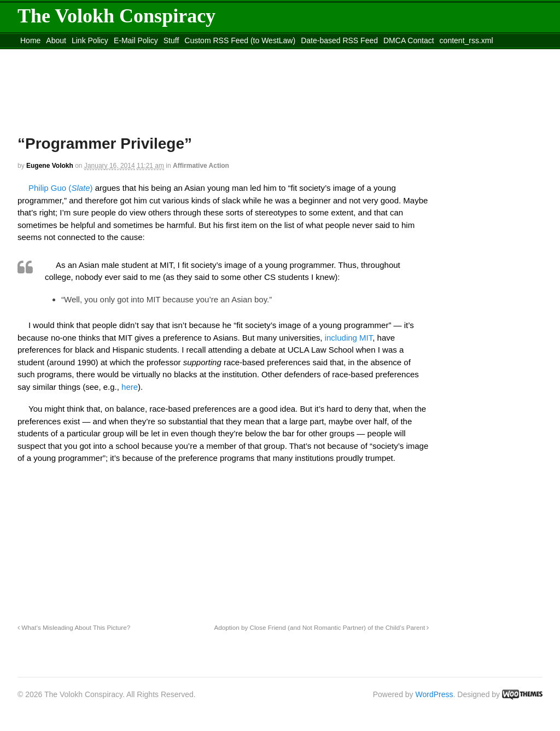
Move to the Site (78, 54)
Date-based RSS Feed (339, 40)
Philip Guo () (61, 188)
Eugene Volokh (50, 166)
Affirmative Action (201, 166)
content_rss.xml (466, 40)
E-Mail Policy (136, 40)
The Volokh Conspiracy (116, 16)
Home (30, 40)
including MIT (349, 338)
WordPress (434, 694)
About (56, 40)
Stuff (171, 40)
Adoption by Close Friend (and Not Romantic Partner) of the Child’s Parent (322, 627)
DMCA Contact (409, 40)
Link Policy (90, 40)
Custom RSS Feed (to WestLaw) (240, 40)
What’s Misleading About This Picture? (74, 627)
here (130, 387)
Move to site (176, 54)
